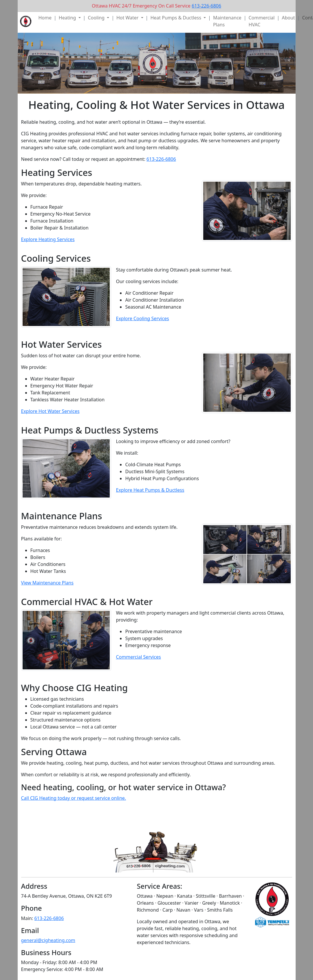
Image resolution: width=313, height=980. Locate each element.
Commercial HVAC (261, 21)
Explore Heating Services (48, 239)
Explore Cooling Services (142, 318)
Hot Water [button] (128, 18)
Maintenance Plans (227, 21)
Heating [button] (68, 18)
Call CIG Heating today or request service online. (74, 798)
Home (45, 18)
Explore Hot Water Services (50, 411)
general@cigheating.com (48, 940)
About (288, 18)
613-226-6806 (206, 6)
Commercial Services (138, 657)
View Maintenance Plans (47, 583)
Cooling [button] (97, 18)
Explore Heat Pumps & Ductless (150, 490)
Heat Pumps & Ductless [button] (176, 18)
